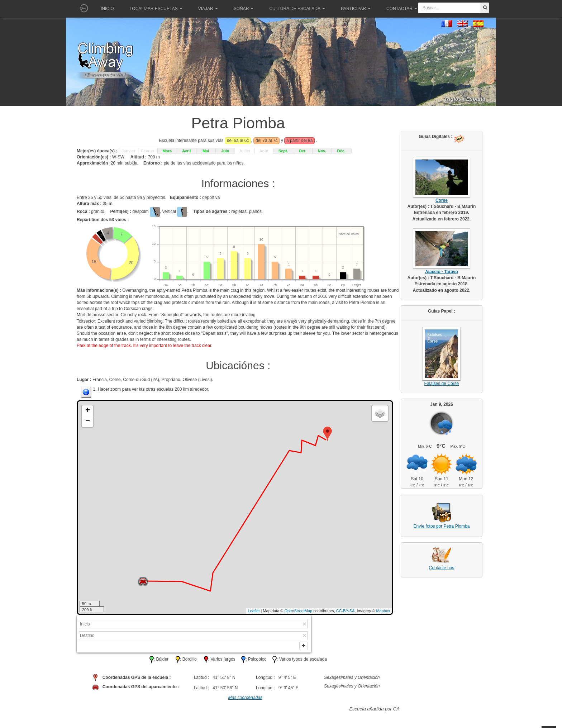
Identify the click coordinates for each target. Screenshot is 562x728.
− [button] (88, 422)
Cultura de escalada (297, 9)
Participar (356, 9)
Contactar (402, 9)
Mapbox (383, 611)
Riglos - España (465, 99)
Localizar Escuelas (156, 9)
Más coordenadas (245, 700)
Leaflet (254, 611)
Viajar (208, 9)
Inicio (107, 9)
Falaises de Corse (442, 384)
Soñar (244, 9)
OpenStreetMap (299, 611)
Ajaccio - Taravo (442, 272)
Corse (442, 200)
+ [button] (88, 411)
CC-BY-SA (346, 611)
